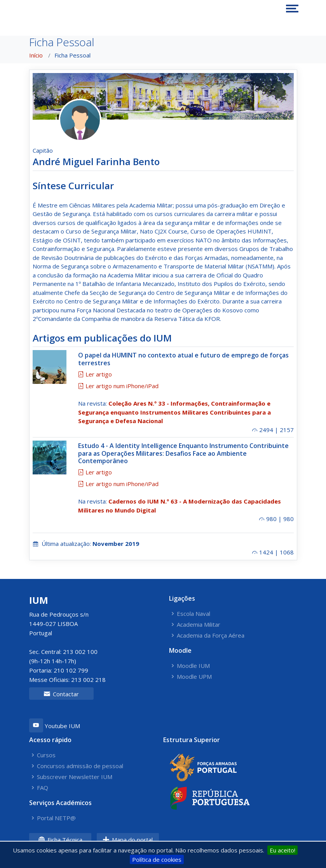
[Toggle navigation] (292, 9)
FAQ (43, 788)
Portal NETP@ (56, 818)
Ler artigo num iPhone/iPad (118, 386)
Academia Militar (199, 625)
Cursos (46, 755)
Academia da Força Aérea (211, 635)
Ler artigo (95, 374)
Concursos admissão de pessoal (80, 766)
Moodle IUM (193, 666)
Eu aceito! (282, 850)
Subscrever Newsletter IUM (75, 777)
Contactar (61, 694)
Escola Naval (194, 614)
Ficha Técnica (60, 840)
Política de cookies (157, 859)
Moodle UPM (194, 677)
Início (36, 55)
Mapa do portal (128, 840)
